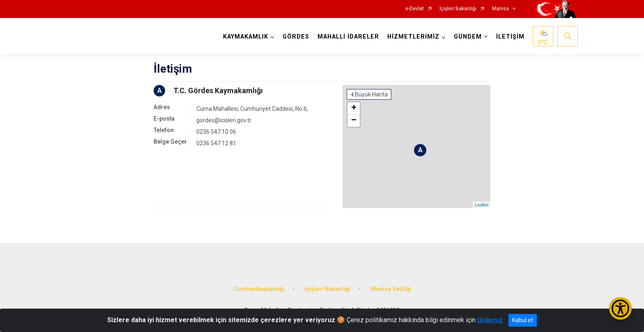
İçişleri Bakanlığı (458, 9)
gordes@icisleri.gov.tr (224, 120)
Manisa (500, 9)
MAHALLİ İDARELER (348, 37)
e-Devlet (415, 9)
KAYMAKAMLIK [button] (246, 37)
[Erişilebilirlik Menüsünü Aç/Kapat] (620, 308)
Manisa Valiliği (391, 289)
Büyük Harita (371, 94)
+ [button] (354, 108)
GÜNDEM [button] (468, 37)
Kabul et (523, 320)
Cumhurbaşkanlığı (259, 289)
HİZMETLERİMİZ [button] (413, 37)
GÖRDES (296, 37)
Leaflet (482, 205)
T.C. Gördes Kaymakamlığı (218, 90)
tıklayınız (490, 320)
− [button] (354, 121)
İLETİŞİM (510, 37)
